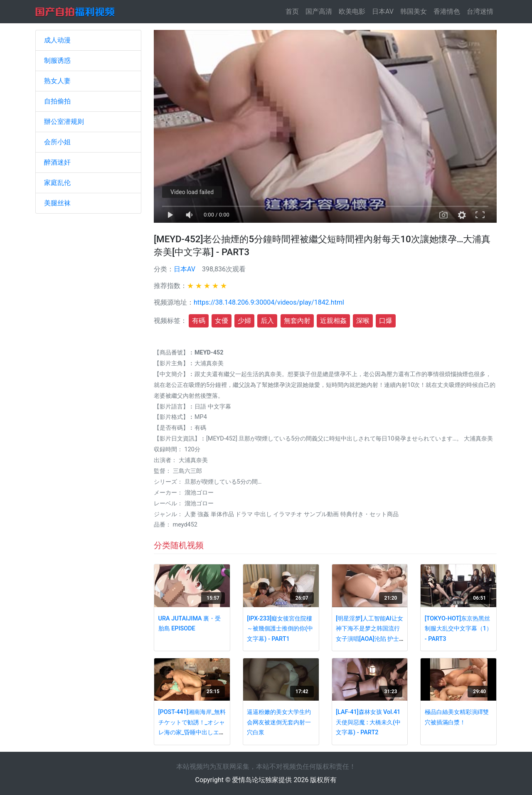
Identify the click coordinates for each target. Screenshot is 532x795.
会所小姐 (57, 142)
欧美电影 (352, 11)
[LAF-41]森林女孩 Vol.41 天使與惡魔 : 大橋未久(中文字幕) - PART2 (368, 722)
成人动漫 (57, 40)
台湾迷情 (480, 11)
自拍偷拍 (57, 101)
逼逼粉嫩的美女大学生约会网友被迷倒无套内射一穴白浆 (279, 722)
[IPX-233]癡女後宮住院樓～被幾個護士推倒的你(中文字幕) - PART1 (280, 629)
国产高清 (319, 11)
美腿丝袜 (57, 203)
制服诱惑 (57, 60)
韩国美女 (414, 11)
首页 (294, 11)
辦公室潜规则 (64, 122)
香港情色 (447, 11)
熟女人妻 (57, 81)
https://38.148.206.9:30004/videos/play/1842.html (269, 302)
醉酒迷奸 (57, 162)
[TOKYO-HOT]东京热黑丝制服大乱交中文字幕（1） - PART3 (458, 629)
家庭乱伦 (57, 183)
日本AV (383, 11)
